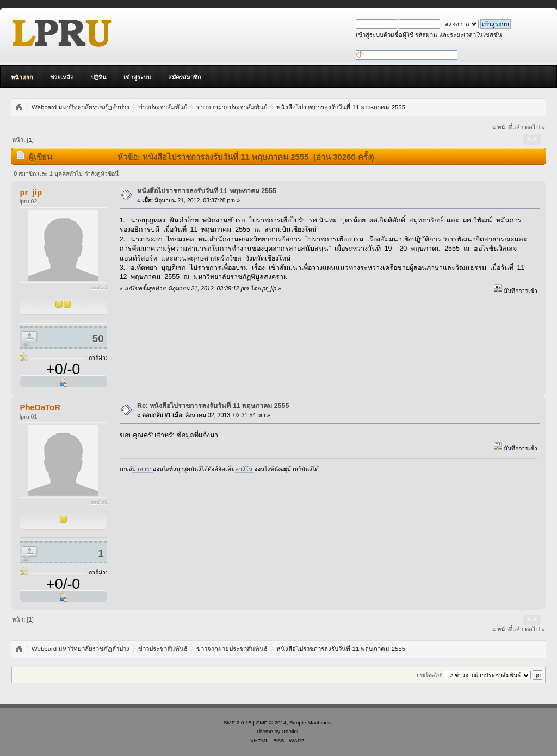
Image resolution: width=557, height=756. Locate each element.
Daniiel (290, 731)
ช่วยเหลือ (62, 77)
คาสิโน (245, 469)
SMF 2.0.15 (238, 723)
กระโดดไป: (429, 675)
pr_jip (31, 192)
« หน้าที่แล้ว (508, 127)
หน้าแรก (22, 77)
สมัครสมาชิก (185, 77)
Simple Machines (310, 723)
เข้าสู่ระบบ (137, 77)
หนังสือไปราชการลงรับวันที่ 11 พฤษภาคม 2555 (207, 191)
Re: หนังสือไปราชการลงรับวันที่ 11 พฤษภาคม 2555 (213, 406)
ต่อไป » (535, 127)
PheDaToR (40, 407)
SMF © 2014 (271, 723)
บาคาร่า (143, 469)
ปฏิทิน (99, 77)
